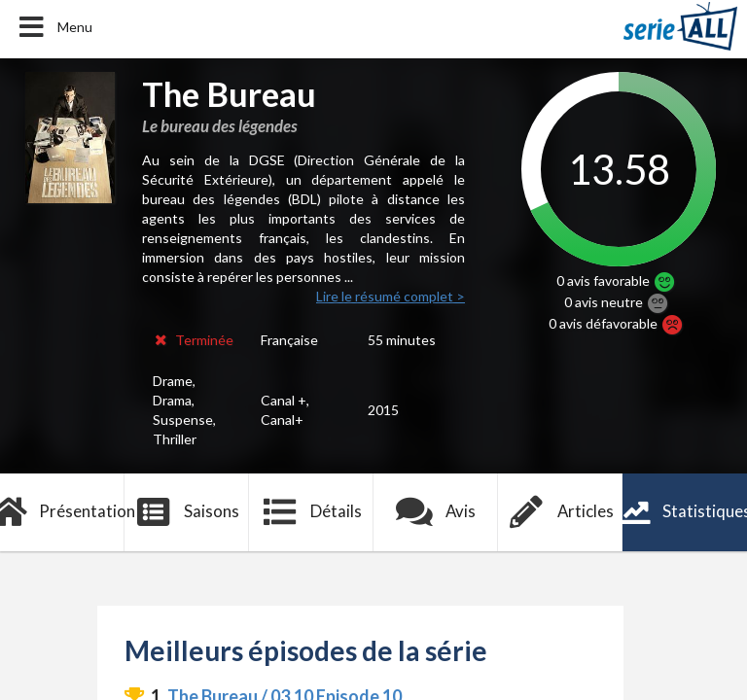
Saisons (187, 512)
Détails (312, 512)
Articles (560, 512)
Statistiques (685, 512)
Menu (54, 27)
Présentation (62, 512)
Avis (436, 512)
